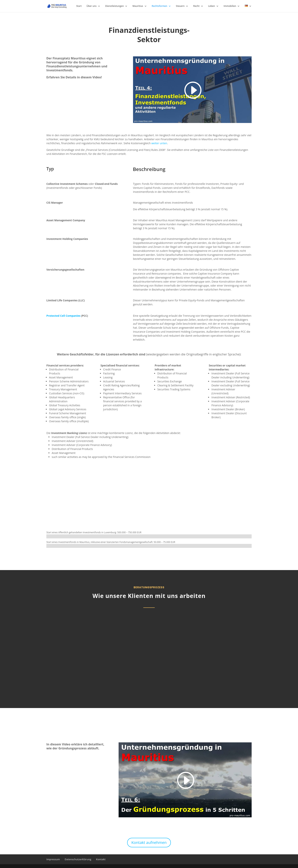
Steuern (180, 6)
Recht (196, 6)
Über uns (92, 6)
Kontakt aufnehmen (149, 842)
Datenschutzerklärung (78, 859)
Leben (211, 6)
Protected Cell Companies (63, 316)
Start (79, 6)
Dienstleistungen (114, 6)
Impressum (53, 859)
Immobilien (230, 6)
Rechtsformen (159, 6)
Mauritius (138, 6)
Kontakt (101, 859)
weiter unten (159, 143)
